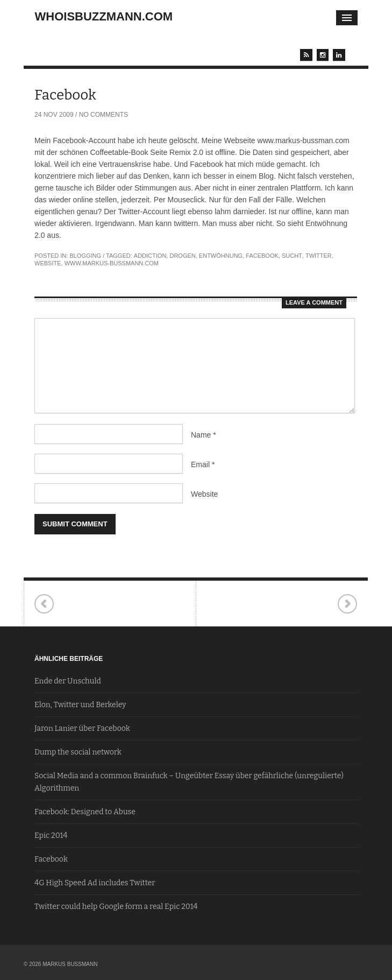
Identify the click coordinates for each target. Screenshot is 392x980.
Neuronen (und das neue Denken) (44, 604)
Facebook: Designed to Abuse (85, 812)
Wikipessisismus (347, 604)
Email (203, 464)
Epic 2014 (51, 836)
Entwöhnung (221, 256)
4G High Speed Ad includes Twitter (95, 883)
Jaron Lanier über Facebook (82, 728)
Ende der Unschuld (68, 681)
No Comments (104, 115)
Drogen (182, 256)
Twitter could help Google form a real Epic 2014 (116, 907)
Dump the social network (78, 752)
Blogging (85, 256)
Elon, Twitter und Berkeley (80, 705)
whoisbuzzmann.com (104, 16)
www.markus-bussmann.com (112, 263)
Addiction (150, 256)
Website (204, 494)
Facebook (262, 256)
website (48, 263)
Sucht (292, 256)
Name (204, 435)
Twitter (319, 256)
